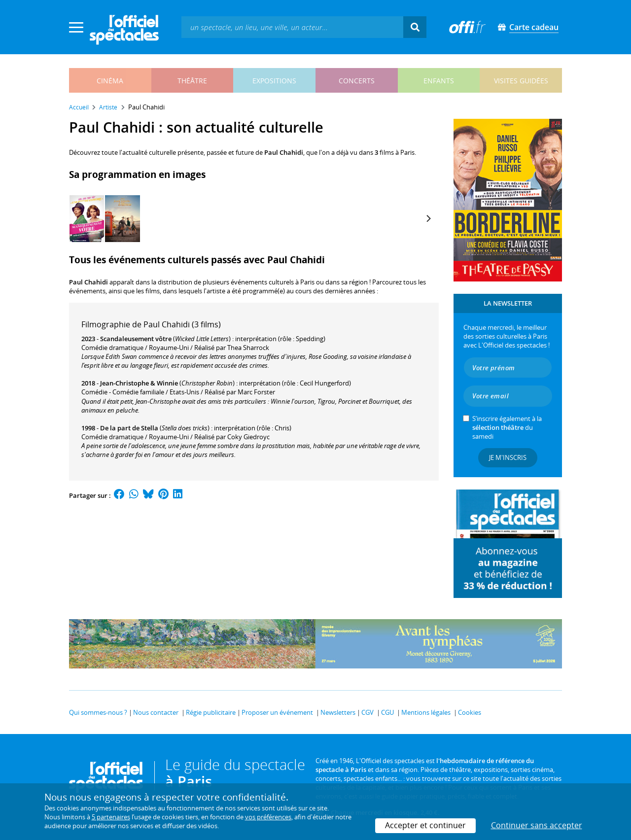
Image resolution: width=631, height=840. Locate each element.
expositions (274, 81)
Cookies (470, 712)
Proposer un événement (277, 712)
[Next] (428, 218)
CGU (387, 712)
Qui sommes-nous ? (98, 712)
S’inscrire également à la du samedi (507, 427)
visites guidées (521, 81)
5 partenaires (111, 817)
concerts (357, 81)
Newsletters (338, 712)
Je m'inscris (508, 457)
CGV (368, 712)
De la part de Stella (129, 428)
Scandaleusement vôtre (136, 339)
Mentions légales (426, 712)
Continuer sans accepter (537, 825)
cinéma (110, 81)
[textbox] (292, 27)
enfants (439, 81)
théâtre (192, 81)
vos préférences (268, 817)
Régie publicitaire (211, 712)
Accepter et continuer (425, 825)
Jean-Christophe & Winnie (139, 383)
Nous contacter (156, 712)
